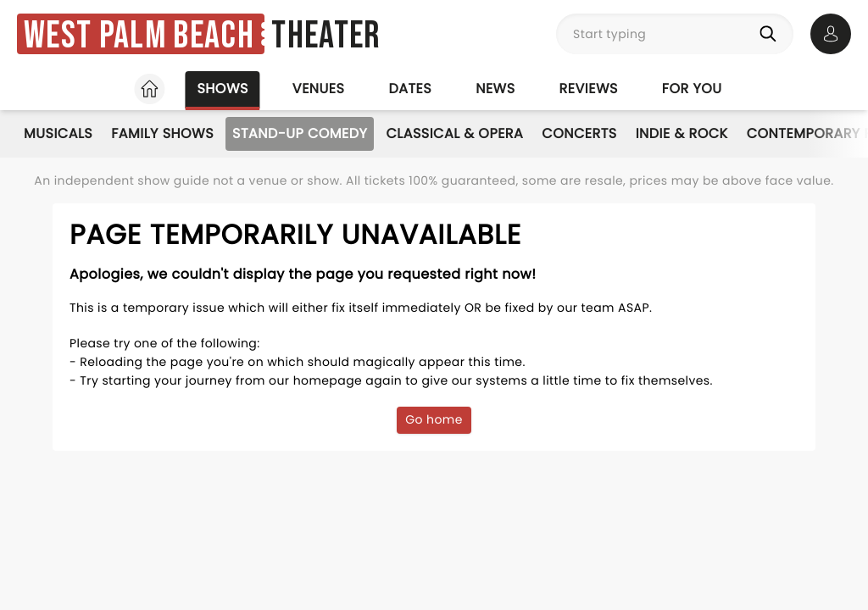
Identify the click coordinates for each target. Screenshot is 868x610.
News (495, 89)
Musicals (58, 133)
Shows (222, 89)
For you (692, 89)
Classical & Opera (454, 133)
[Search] (771, 34)
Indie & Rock (682, 133)
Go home (434, 419)
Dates (410, 89)
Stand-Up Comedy (300, 133)
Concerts (579, 133)
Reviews (589, 89)
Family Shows (162, 133)
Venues (319, 89)
